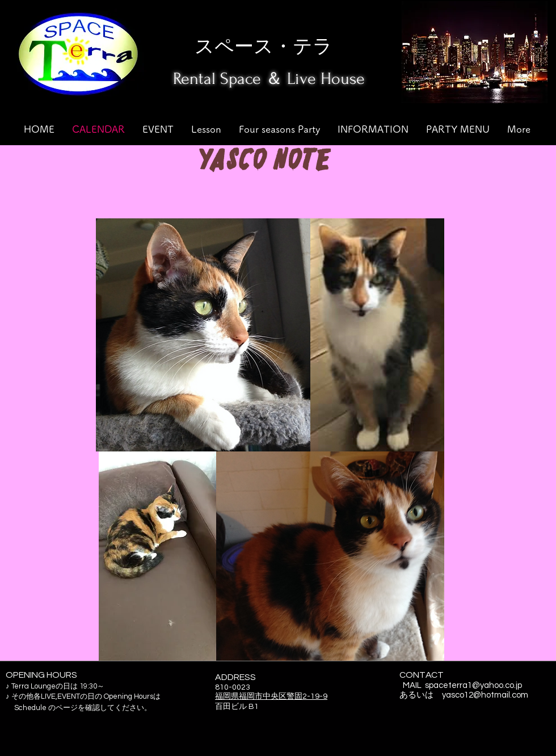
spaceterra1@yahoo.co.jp (473, 685)
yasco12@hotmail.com (485, 695)
